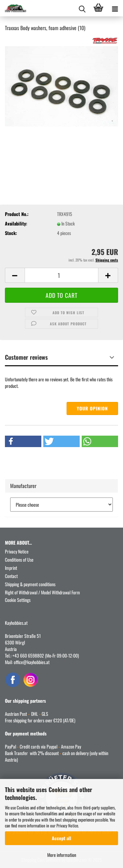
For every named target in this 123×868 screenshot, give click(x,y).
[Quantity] (61, 275)
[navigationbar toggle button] (115, 8)
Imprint (11, 568)
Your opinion (92, 408)
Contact (11, 576)
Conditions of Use (19, 560)
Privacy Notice (67, 825)
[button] (15, 275)
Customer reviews (26, 357)
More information (62, 855)
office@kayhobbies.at (32, 662)
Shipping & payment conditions (30, 584)
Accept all (61, 838)
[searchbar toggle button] (82, 8)
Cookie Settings (18, 600)
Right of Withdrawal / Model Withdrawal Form (42, 592)
